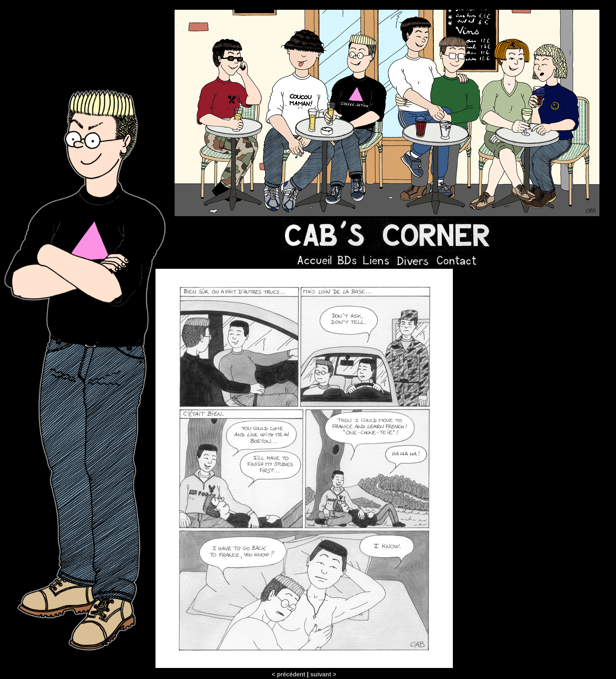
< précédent (289, 674)
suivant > (323, 674)
